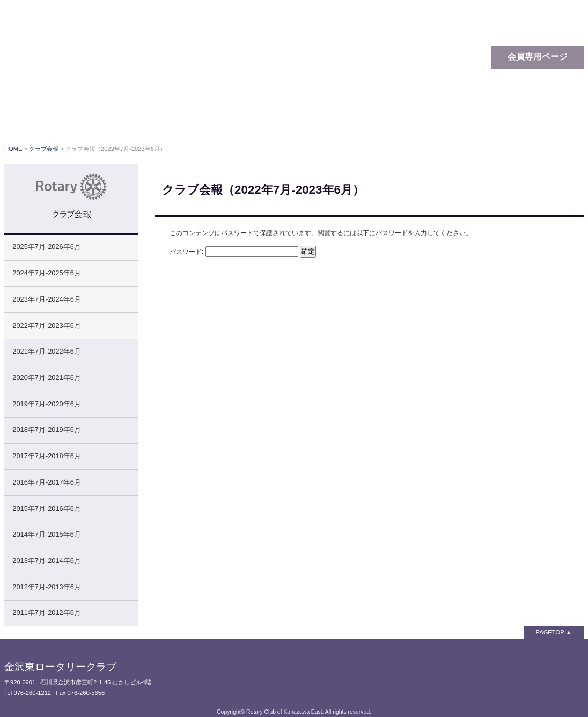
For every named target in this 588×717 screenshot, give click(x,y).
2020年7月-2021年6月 (46, 378)
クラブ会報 (404, 118)
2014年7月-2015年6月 (46, 534)
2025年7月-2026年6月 (46, 247)
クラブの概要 (259, 118)
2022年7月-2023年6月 (46, 325)
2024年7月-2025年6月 (46, 273)
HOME (13, 149)
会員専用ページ (538, 57)
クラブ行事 (334, 118)
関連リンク (474, 118)
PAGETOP (550, 632)
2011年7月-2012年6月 (46, 613)
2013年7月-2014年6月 (46, 561)
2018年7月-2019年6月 (46, 430)
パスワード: (234, 252)
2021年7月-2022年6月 (46, 351)
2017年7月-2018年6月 (46, 456)
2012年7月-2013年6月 (46, 587)
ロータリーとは (165, 118)
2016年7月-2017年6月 (46, 482)
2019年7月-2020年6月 (46, 404)
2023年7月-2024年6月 (46, 299)
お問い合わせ (546, 118)
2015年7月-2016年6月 (46, 509)
